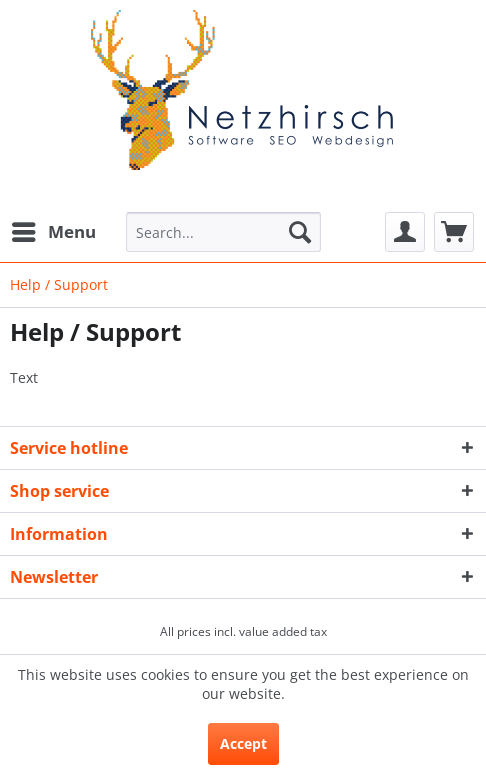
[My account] (405, 232)
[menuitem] (53, 232)
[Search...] (223, 232)
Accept (243, 743)
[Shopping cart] (454, 232)
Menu (54, 229)
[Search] (300, 232)
